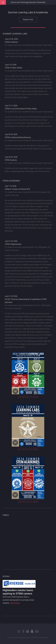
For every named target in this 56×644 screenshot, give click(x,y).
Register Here (28, 20)
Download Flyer (23, 397)
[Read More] (15, 603)
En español (34, 397)
